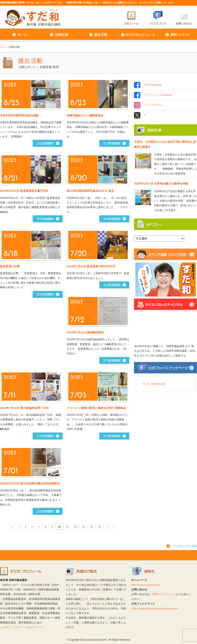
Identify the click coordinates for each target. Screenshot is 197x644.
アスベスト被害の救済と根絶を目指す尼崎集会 (96, 408)
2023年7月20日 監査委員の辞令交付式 (91, 266)
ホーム (20, 35)
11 (67, 527)
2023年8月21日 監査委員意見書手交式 (24, 191)
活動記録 (59, 35)
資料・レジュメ (177, 35)
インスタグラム (153, 105)
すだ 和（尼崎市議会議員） (155, 384)
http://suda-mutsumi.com (146, 585)
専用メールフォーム (164, 594)
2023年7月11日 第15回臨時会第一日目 (24, 408)
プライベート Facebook (158, 95)
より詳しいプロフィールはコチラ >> (22, 627)
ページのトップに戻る (184, 546)
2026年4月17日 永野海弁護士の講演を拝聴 (161, 184)
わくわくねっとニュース (138, 35)
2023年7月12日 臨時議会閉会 (85, 332)
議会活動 (98, 35)
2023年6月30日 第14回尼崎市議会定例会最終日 (30, 483)
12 (75, 527)
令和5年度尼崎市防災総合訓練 (19, 115)
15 (100, 527)
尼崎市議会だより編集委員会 (85, 115)
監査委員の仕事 (10, 266)
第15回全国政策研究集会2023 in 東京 (90, 191)
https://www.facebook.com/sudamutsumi (155, 608)
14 (91, 527)
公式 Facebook (153, 85)
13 (83, 527)
